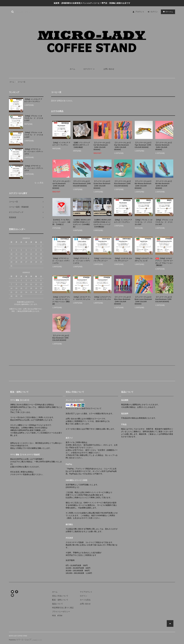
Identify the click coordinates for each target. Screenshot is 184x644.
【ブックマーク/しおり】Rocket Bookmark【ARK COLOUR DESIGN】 (82, 184)
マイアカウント (86, 592)
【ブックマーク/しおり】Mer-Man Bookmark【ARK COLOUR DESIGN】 (164, 185)
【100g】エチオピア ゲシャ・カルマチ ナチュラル (82, 298)
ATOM (60, 616)
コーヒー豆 (21, 82)
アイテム (167, 12)
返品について (57, 604)
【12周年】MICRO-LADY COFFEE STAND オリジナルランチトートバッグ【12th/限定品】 (102, 223)
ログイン (154, 12)
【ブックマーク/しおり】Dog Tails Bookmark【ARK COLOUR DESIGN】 (123, 146)
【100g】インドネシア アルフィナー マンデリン (61, 144)
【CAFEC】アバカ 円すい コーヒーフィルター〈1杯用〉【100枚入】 (61, 222)
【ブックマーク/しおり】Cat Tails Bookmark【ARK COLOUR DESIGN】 (102, 146)
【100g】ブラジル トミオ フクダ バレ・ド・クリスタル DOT (34, 118)
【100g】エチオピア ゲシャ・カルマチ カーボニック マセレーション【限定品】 (61, 300)
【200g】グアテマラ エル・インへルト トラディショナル (34, 152)
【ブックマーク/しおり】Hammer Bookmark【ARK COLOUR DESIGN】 (164, 146)
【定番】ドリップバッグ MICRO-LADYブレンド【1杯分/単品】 (82, 145)
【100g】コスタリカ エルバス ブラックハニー (102, 260)
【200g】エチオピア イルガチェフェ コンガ (144, 260)
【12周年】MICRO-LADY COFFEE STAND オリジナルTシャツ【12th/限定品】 (82, 223)
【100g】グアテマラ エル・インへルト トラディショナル (34, 168)
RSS (54, 616)
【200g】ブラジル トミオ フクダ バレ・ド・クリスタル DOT (34, 135)
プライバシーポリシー (61, 612)
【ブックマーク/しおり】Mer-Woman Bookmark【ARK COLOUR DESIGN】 (143, 185)
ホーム (72, 69)
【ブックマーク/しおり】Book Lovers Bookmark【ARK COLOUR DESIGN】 (143, 300)
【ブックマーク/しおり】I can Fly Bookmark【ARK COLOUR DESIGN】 (61, 185)
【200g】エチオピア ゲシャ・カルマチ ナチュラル (102, 298)
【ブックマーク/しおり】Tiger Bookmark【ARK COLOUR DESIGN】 (143, 145)
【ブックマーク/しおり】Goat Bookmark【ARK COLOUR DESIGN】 (164, 299)
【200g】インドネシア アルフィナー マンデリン (33, 100)
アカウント (140, 12)
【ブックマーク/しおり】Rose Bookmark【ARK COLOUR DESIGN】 (123, 184)
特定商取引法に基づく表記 (63, 608)
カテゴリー (89, 69)
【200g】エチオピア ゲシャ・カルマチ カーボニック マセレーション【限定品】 (164, 262)
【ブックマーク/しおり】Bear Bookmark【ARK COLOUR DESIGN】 (61, 338)
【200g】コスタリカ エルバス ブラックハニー (123, 260)
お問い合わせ (109, 69)
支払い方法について (60, 596)
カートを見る (85, 600)
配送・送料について (60, 600)
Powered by (25, 640)
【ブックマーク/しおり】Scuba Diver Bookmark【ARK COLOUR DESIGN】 (102, 185)
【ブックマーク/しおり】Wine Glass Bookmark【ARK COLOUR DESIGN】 (123, 300)
